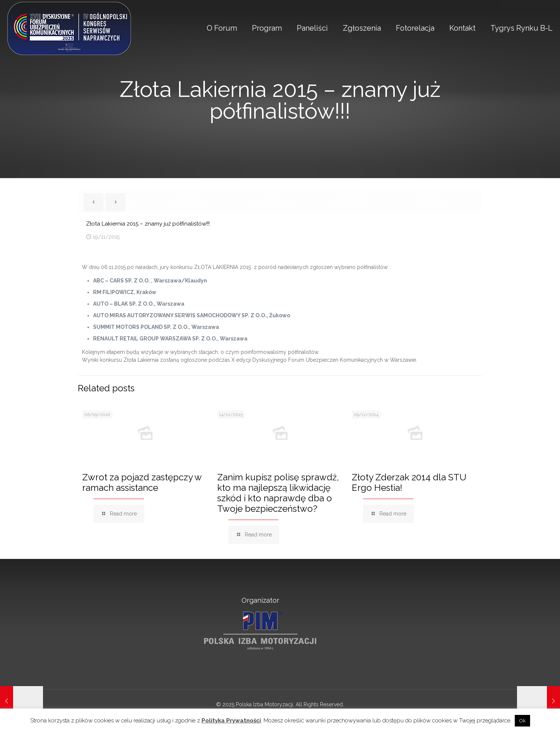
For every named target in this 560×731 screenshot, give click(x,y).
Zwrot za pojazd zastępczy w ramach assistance (142, 482)
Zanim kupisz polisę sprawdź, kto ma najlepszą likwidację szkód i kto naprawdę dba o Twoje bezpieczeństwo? (278, 493)
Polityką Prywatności (231, 721)
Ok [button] (522, 721)
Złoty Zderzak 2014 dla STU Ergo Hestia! (409, 482)
